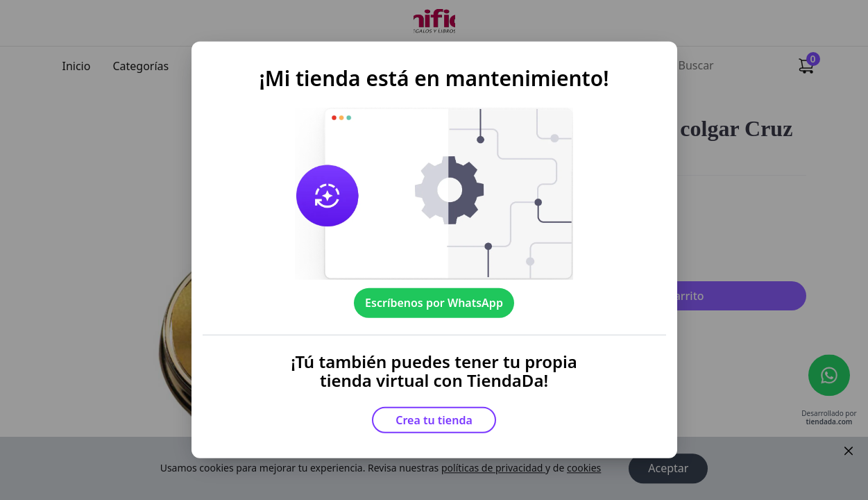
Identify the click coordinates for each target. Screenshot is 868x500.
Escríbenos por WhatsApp (434, 303)
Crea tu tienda (434, 420)
